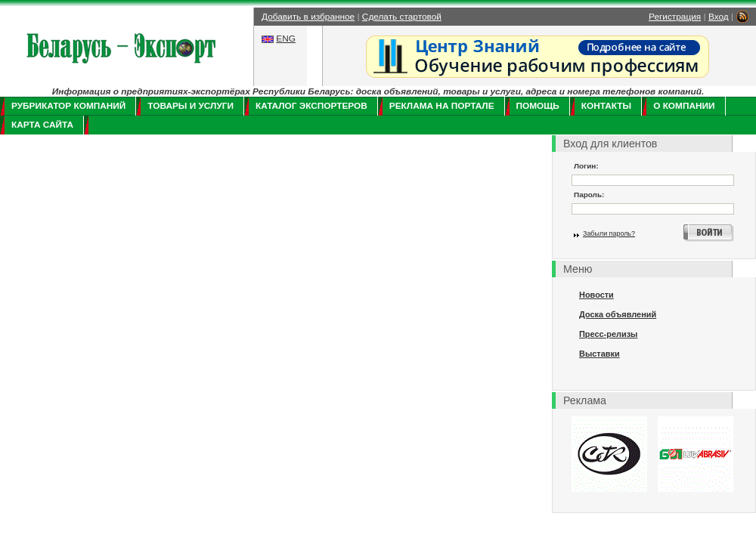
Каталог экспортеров (311, 106)
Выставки (600, 354)
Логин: (586, 166)
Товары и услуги (191, 106)
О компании (684, 106)
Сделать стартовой (402, 17)
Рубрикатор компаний (68, 106)
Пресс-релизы (608, 334)
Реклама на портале (442, 106)
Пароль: (589, 195)
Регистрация (675, 17)
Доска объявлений (618, 314)
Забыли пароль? (609, 233)
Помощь (538, 106)
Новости (596, 295)
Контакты (606, 106)
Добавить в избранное (308, 17)
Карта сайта (42, 125)
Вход (719, 17)
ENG (286, 39)
